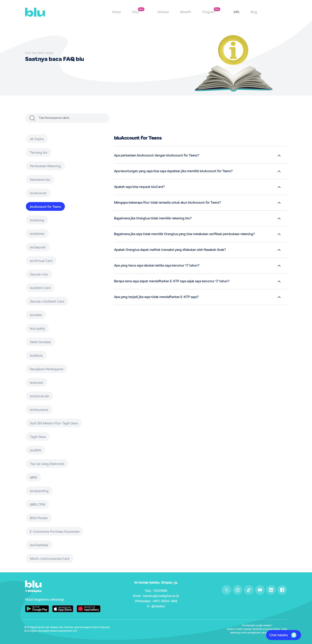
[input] (74, 118)
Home (116, 12)
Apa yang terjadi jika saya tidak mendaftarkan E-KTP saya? (156, 297)
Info (236, 12)
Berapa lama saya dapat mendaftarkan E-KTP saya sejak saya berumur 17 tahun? (172, 281)
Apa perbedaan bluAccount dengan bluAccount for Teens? (157, 155)
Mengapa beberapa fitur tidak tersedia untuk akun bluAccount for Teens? (167, 203)
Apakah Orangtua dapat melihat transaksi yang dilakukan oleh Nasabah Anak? (170, 250)
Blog (254, 12)
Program (209, 12)
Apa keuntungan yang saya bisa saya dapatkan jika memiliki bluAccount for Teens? (173, 171)
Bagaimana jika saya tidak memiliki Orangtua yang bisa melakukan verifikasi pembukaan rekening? (184, 234)
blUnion (163, 12)
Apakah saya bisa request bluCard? (139, 187)
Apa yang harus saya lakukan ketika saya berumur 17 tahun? (157, 266)
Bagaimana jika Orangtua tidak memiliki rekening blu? (153, 218)
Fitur (136, 12)
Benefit (186, 12)
